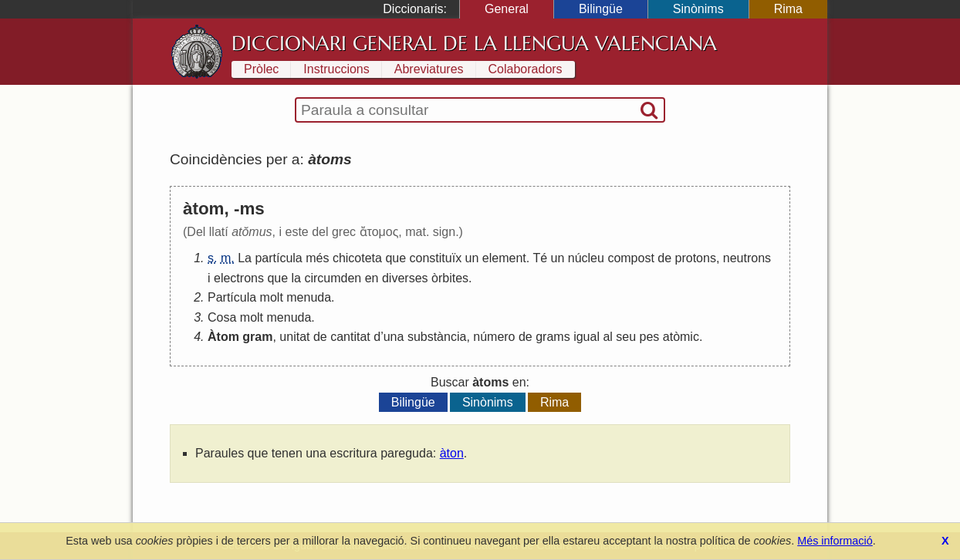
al (607, 337)
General (507, 9)
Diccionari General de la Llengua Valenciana (474, 43)
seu (626, 337)
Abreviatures (429, 69)
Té (540, 258)
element (504, 258)
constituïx (436, 258)
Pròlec (261, 69)
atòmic (681, 337)
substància (437, 337)
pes (650, 337)
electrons (239, 278)
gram (257, 337)
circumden (333, 278)
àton (452, 453)
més (317, 258)
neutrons (747, 258)
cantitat (350, 337)
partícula (278, 258)
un (472, 258)
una (394, 337)
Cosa (222, 317)
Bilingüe (601, 9)
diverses (405, 278)
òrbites (450, 278)
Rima (788, 9)
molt (272, 297)
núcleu (586, 258)
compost (630, 258)
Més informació (835, 541)
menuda (309, 297)
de (664, 258)
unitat (294, 337)
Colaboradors (526, 69)
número (494, 337)
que (395, 258)
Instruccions (336, 69)
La (245, 258)
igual (586, 337)
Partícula (232, 297)
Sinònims (698, 9)
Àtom (223, 337)
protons (696, 258)
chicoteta (357, 258)
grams (553, 337)
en (372, 278)
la (296, 278)
